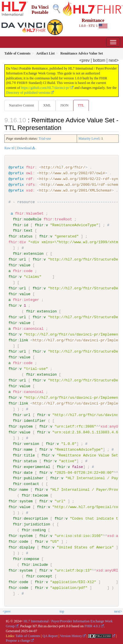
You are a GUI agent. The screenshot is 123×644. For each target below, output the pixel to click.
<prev (84, 60)
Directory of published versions (28, 93)
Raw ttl (9, 148)
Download (24, 148)
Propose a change (18, 640)
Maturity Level (89, 138)
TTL (81, 105)
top (62, 611)
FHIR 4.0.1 (92, 626)
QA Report (50, 635)
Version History (71, 635)
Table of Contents (28, 635)
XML (47, 105)
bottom (99, 60)
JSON (64, 105)
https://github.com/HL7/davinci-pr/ (45, 88)
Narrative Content (21, 105)
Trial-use (45, 138)
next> (114, 60)
